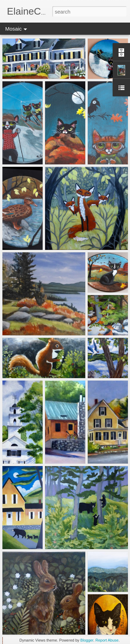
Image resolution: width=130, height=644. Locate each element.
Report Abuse (107, 640)
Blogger (87, 640)
